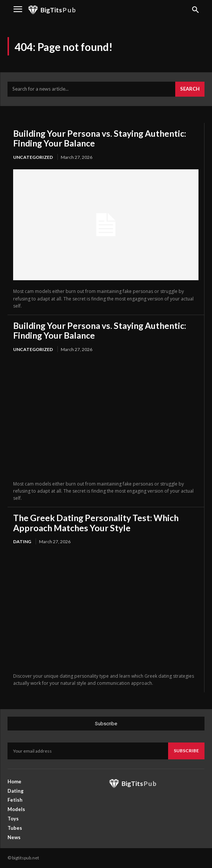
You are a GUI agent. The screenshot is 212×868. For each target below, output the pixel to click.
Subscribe (186, 751)
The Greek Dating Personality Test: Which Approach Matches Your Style (96, 523)
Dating (22, 542)
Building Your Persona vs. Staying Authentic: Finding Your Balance (100, 138)
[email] (88, 751)
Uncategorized (33, 157)
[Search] (190, 89)
